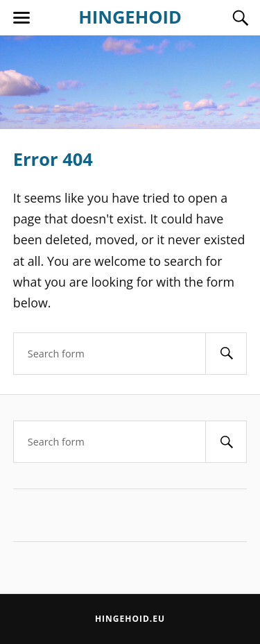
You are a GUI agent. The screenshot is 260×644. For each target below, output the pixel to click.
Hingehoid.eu (130, 619)
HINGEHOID (130, 17)
